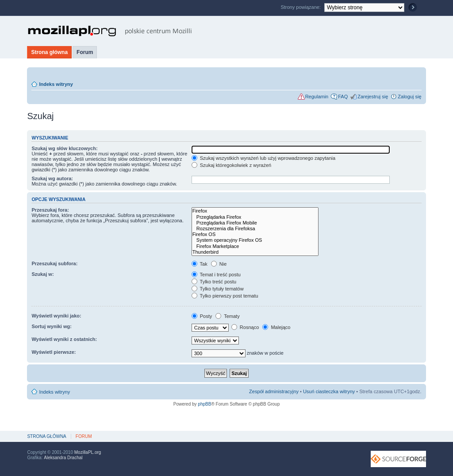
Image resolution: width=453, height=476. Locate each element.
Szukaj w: (42, 274)
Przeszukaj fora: (50, 210)
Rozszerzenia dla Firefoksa (255, 229)
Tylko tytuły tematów (218, 289)
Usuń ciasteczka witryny (329, 391)
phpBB (204, 404)
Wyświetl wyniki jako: (56, 316)
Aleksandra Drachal (63, 458)
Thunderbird (255, 252)
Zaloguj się (409, 97)
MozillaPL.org (88, 452)
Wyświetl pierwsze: (54, 352)
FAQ (343, 97)
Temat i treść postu (216, 275)
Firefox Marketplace (255, 246)
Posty (202, 316)
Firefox (255, 211)
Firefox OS (255, 234)
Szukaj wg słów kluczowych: (64, 148)
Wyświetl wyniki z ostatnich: (64, 339)
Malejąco (276, 327)
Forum (85, 52)
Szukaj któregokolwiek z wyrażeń (231, 165)
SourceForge (398, 459)
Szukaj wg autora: (52, 178)
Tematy (227, 316)
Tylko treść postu (214, 282)
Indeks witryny (56, 84)
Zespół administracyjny (274, 391)
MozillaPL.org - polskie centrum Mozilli (110, 31)
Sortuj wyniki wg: (51, 326)
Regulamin (317, 97)
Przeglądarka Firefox (255, 217)
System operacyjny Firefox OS (255, 240)
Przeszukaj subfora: (54, 263)
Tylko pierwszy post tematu (225, 296)
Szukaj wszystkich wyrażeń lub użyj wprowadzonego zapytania (263, 158)
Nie (219, 264)
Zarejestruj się (373, 97)
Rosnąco (245, 327)
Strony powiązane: (301, 7)
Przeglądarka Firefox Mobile (255, 223)
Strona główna (49, 52)
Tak (200, 264)
